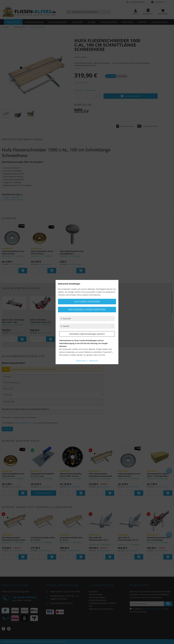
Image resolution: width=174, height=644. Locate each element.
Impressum (94, 361)
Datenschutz (81, 361)
